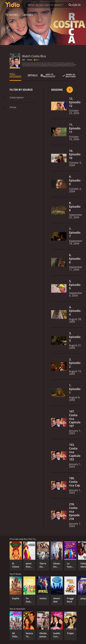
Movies (28, 15)
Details (33, 75)
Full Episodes (15, 75)
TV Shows (12, 15)
